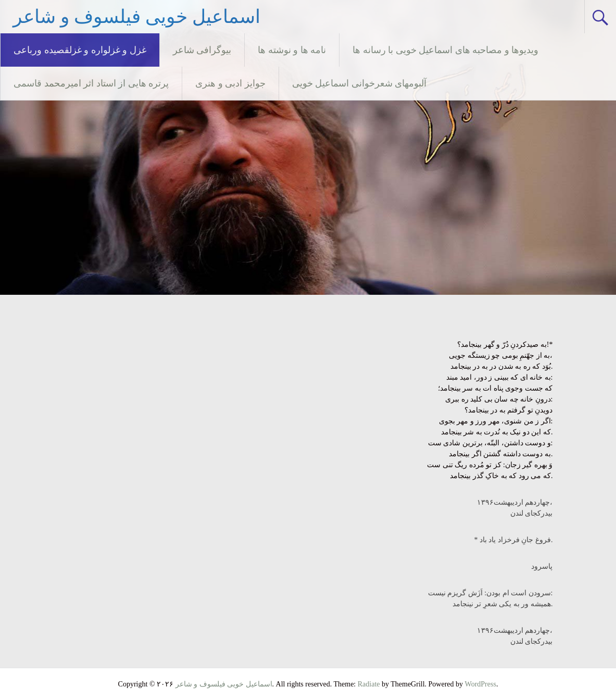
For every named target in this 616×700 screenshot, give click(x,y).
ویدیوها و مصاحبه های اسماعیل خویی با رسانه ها (445, 50)
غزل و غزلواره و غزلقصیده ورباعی (80, 50)
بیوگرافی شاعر (202, 50)
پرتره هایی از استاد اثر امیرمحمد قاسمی (91, 83)
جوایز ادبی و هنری (230, 83)
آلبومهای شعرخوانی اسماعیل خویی (360, 83)
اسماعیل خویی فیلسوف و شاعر (137, 17)
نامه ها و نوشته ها (292, 50)
